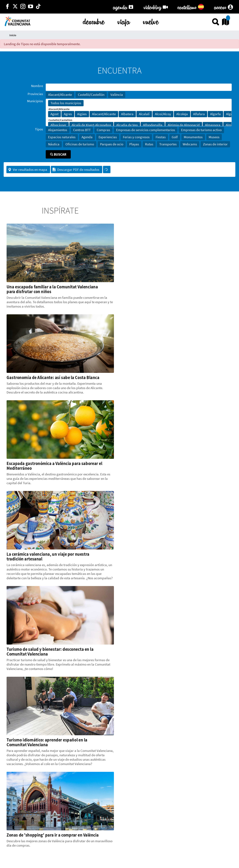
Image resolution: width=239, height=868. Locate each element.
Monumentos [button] (193, 137)
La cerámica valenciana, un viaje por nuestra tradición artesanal (48, 556)
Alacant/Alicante (104, 114)
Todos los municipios (66, 103)
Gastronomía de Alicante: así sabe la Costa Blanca (53, 377)
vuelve (151, 21)
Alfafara (199, 114)
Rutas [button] (149, 144)
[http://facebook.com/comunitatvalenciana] (7, 7)
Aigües (82, 114)
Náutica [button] (54, 144)
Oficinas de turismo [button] (80, 144)
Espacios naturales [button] (62, 137)
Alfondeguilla (153, 125)
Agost (54, 114)
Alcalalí (144, 114)
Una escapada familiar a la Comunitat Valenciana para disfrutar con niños (52, 289)
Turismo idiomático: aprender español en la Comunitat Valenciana (47, 742)
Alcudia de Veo (127, 125)
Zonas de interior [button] (215, 144)
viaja (124, 21)
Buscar (58, 154)
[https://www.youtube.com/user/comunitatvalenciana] (31, 7)
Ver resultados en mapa (28, 170)
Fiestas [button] (161, 137)
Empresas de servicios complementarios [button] (146, 130)
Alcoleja (182, 114)
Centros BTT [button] (82, 130)
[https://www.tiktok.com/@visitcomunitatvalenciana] (38, 7)
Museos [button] (214, 137)
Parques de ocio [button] (112, 144)
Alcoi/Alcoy (163, 114)
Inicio (13, 35)
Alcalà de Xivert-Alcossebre (91, 125)
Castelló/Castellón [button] (91, 95)
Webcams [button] (190, 144)
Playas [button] (134, 144)
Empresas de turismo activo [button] (201, 130)
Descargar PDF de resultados (76, 170)
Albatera (127, 114)
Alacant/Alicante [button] (60, 95)
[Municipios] (139, 112)
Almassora (213, 125)
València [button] (117, 95)
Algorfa (215, 114)
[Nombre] (139, 87)
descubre (94, 21)
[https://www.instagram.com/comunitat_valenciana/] (23, 7)
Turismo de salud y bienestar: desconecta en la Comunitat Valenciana (50, 652)
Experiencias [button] (108, 137)
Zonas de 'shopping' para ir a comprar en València (53, 835)
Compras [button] (103, 130)
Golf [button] (175, 137)
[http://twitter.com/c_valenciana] (15, 7)
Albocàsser (58, 125)
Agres (68, 114)
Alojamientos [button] (58, 130)
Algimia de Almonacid (184, 125)
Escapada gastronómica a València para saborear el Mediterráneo (54, 466)
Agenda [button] (87, 137)
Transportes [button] (168, 144)
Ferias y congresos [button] (136, 137)
